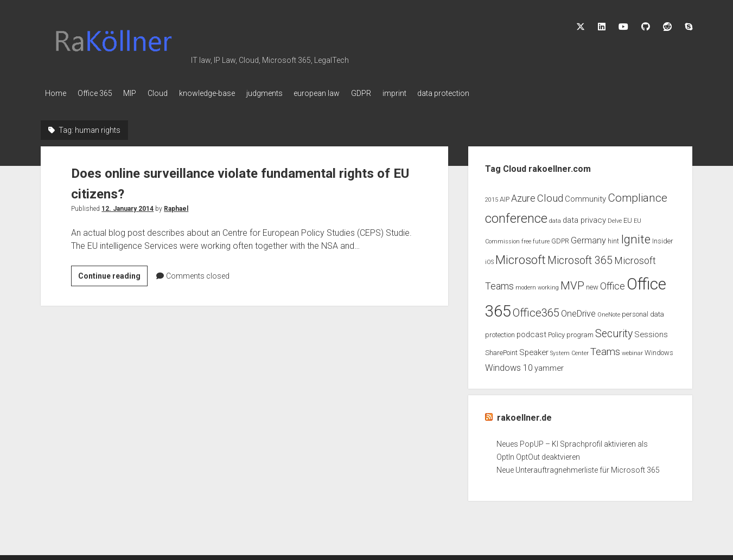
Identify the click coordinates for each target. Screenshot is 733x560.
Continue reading (113, 274)
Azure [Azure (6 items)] (523, 195)
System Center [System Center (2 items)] (569, 350)
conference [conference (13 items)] (516, 215)
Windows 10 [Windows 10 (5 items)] (509, 365)
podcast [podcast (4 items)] (531, 332)
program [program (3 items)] (580, 332)
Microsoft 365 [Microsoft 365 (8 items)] (580, 257)
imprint (435, 93)
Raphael (176, 205)
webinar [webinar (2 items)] (632, 350)
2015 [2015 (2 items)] (492, 197)
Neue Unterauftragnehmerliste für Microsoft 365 (578, 467)
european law (347, 93)
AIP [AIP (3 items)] (505, 196)
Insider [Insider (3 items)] (663, 238)
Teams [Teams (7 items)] (605, 349)
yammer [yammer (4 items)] (549, 365)
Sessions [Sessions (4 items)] (651, 332)
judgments (289, 93)
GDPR (396, 93)
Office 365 (100, 93)
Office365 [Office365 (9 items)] (536, 310)
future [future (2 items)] (541, 239)
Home (56, 93)
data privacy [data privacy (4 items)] (584, 217)
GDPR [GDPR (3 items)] (560, 238)
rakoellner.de (524, 415)
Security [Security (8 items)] (614, 331)
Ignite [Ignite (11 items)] (636, 237)
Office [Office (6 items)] (613, 283)
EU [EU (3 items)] (628, 217)
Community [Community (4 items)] (585, 196)
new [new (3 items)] (592, 284)
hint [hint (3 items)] (613, 238)
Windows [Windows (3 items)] (659, 350)
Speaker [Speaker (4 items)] (534, 350)
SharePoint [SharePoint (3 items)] (501, 350)
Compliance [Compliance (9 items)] (638, 195)
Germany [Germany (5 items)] (588, 238)
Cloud (173, 93)
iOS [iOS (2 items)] (489, 259)
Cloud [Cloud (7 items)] (550, 195)
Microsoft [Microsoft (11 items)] (521, 257)
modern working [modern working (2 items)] (537, 284)
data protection (489, 93)
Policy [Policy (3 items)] (556, 332)
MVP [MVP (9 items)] (572, 282)
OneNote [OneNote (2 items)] (609, 312)
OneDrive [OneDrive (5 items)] (578, 311)
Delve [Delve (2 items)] (615, 218)
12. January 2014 (128, 205)
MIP (140, 93)
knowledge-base (227, 93)
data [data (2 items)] (555, 218)
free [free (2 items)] (526, 239)
